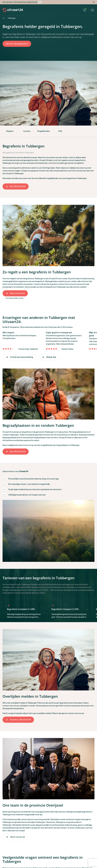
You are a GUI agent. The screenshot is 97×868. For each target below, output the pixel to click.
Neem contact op (15, 293)
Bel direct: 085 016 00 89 (18, 720)
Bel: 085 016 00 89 (16, 186)
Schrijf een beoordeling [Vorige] (19, 357)
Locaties (27, 131)
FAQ (60, 131)
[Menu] (92, 10)
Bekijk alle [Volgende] (49, 357)
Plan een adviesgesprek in (17, 44)
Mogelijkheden (44, 131)
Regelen (10, 131)
